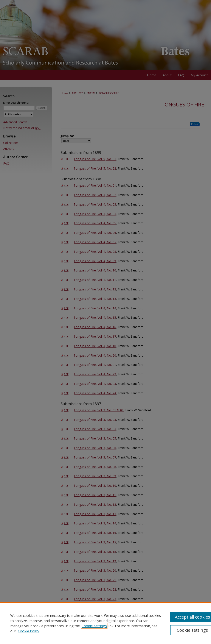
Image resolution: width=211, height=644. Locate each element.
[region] (105, 623)
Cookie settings (94, 626)
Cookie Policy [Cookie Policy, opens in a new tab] (29, 631)
